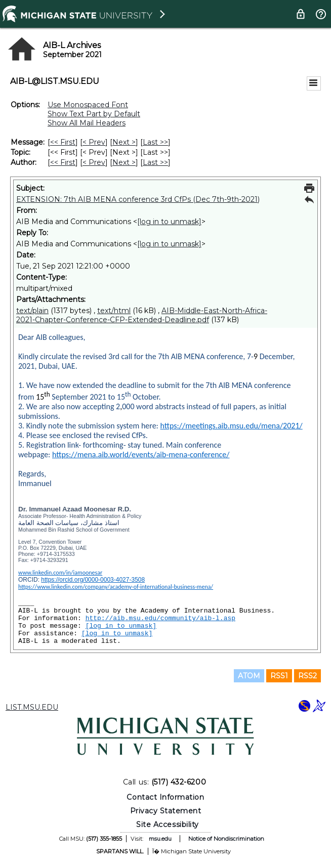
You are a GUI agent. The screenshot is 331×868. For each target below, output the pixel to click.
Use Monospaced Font (88, 105)
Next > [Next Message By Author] (124, 162)
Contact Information (165, 797)
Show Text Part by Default (94, 114)
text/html (114, 311)
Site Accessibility (168, 824)
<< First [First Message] (63, 142)
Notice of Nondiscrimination (226, 839)
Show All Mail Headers (87, 123)
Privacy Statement (166, 811)
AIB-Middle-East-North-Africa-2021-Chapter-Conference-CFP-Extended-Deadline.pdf (142, 315)
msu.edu (160, 839)
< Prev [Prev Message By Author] (94, 162)
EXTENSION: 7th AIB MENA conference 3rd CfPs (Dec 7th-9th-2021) (138, 199)
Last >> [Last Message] (155, 142)
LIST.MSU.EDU (32, 707)
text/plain (32, 311)
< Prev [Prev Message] (94, 142)
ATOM (249, 676)
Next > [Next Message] (124, 142)
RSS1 (279, 676)
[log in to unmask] (169, 222)
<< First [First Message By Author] (63, 162)
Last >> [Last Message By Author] (155, 162)
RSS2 (307, 676)
